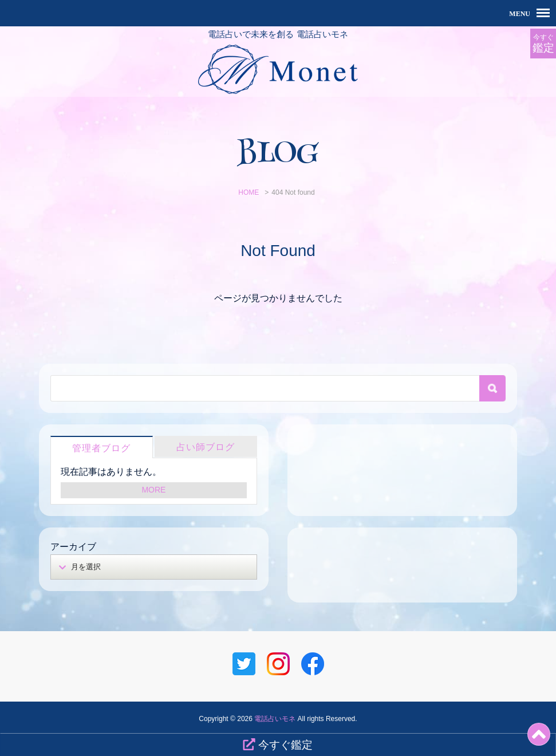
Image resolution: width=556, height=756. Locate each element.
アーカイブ (73, 547)
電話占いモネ (275, 719)
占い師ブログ (206, 447)
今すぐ (543, 44)
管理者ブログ (101, 448)
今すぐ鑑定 (277, 745)
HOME (249, 192)
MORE (153, 490)
